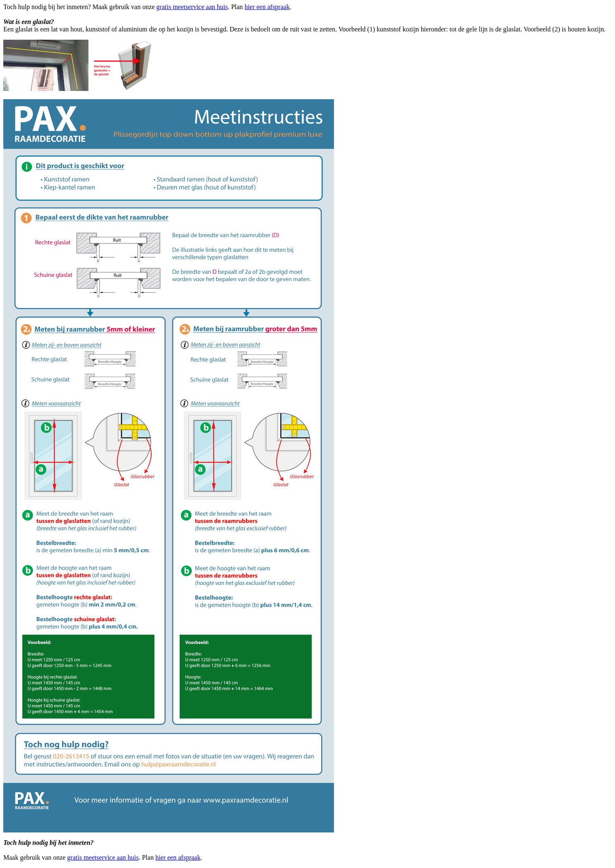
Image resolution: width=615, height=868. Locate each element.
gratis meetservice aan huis (192, 7)
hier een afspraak (267, 7)
